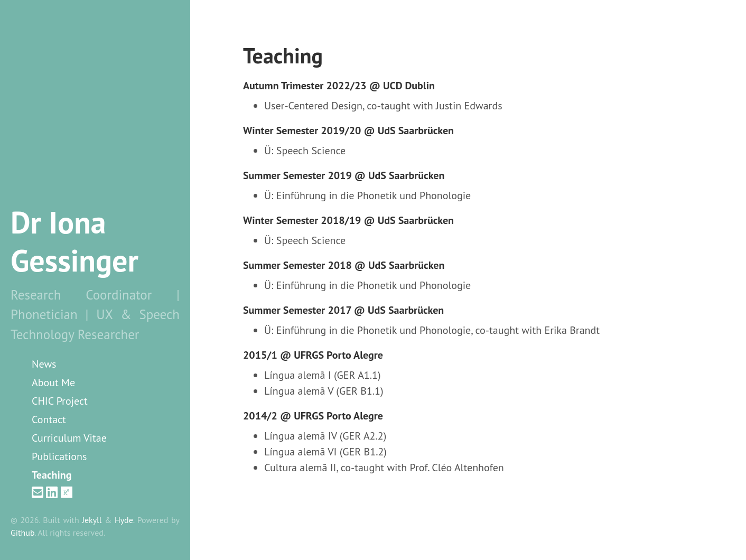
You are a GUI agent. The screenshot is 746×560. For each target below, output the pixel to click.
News (44, 364)
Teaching (52, 475)
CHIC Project (60, 401)
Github (22, 533)
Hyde (124, 520)
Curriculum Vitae (69, 438)
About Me (53, 382)
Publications (59, 456)
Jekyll (92, 520)
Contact (49, 419)
